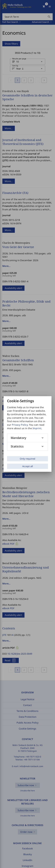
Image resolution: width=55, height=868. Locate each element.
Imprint (37, 428)
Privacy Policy (20, 425)
